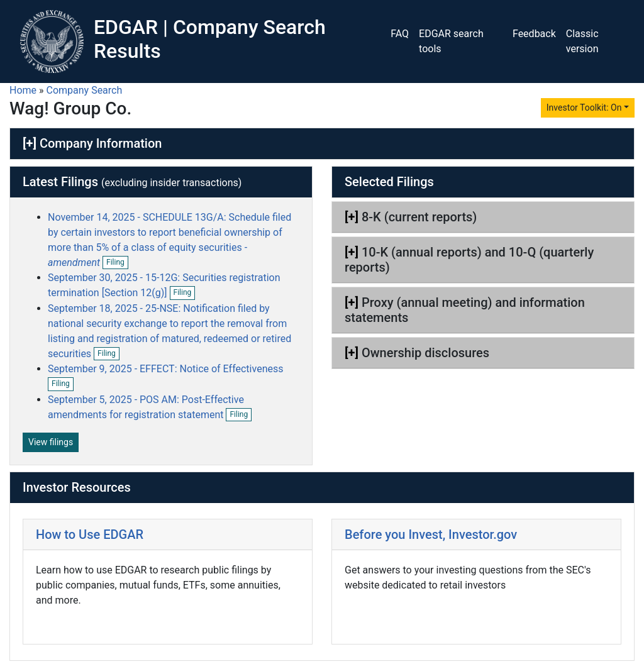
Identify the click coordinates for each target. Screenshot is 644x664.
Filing (117, 263)
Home (23, 90)
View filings (51, 442)
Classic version (582, 41)
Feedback (534, 34)
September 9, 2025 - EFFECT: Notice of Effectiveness (165, 369)
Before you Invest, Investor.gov (431, 534)
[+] (30, 143)
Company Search (85, 90)
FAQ (400, 34)
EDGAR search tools (451, 41)
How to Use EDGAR (90, 534)
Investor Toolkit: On (584, 108)
